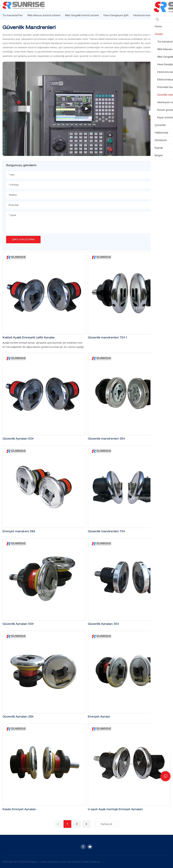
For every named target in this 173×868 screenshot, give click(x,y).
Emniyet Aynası (99, 717)
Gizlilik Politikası (91, 862)
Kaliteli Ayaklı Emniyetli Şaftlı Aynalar (29, 338)
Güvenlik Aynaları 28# (18, 717)
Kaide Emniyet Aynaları (19, 810)
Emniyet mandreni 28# (19, 532)
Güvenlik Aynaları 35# (103, 624)
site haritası (74, 862)
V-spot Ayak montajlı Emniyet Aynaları (115, 810)
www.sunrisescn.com (54, 862)
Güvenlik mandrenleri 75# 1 (107, 338)
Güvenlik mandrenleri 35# (106, 439)
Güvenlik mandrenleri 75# (106, 532)
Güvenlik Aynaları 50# (18, 439)
